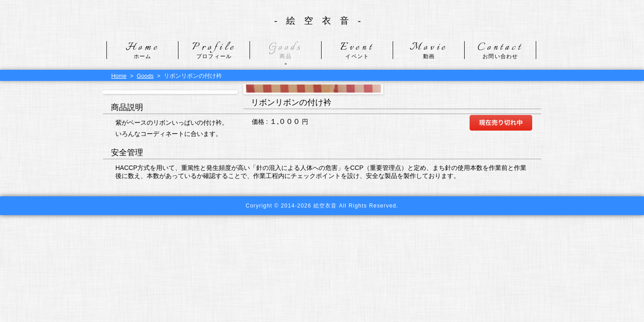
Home (142, 50)
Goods (286, 50)
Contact (500, 50)
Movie (429, 50)
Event (357, 50)
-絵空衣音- (322, 21)
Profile (214, 50)
